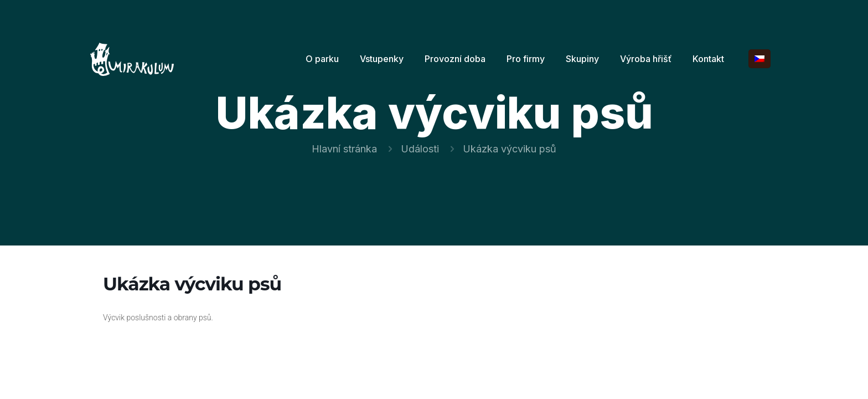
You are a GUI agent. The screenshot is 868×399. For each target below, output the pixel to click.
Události (420, 149)
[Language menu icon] (759, 59)
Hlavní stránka (344, 149)
